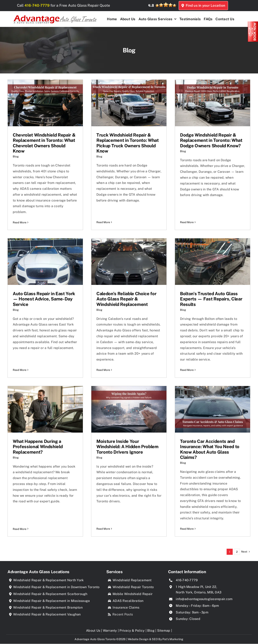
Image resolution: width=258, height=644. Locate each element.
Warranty (110, 631)
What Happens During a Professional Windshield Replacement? (38, 447)
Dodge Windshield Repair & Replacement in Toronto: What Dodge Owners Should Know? (211, 140)
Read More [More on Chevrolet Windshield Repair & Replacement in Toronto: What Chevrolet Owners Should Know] (20, 222)
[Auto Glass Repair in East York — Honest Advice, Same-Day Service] (45, 262)
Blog (16, 156)
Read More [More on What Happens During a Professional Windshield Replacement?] (20, 512)
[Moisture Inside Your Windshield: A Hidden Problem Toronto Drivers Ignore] (129, 409)
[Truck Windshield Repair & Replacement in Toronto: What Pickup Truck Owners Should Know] (129, 103)
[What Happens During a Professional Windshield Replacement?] (45, 409)
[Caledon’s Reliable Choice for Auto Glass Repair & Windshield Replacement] (129, 262)
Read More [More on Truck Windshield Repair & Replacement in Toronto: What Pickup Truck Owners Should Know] (103, 211)
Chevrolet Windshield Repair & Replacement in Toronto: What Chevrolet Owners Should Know (44, 143)
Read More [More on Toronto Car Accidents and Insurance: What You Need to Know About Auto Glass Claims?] (187, 529)
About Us (93, 631)
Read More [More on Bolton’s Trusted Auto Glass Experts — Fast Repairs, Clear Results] (187, 370)
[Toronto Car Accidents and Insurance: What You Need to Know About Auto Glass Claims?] (213, 409)
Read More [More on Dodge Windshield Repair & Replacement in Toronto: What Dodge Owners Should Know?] (187, 205)
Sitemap (164, 631)
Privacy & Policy (132, 631)
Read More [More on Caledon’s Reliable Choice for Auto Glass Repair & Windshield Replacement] (103, 370)
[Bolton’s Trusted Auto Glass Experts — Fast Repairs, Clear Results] (213, 262)
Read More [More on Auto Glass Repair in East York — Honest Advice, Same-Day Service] (20, 358)
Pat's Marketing (173, 639)
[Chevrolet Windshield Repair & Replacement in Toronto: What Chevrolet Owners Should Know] (45, 103)
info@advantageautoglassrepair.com (204, 599)
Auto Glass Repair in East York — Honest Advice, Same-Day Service (44, 299)
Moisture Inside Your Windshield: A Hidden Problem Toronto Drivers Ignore (127, 447)
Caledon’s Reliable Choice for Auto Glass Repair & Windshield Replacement (126, 299)
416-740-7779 (39, 5)
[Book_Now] (253, 23)
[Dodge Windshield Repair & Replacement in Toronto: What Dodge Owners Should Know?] (213, 103)
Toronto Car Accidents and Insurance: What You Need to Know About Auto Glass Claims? (210, 449)
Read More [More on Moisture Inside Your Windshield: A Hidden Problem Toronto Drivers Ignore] (103, 512)
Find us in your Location (214, 5)
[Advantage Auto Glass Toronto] (55, 14)
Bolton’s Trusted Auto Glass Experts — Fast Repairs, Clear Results (211, 299)
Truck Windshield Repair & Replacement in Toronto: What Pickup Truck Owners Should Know (128, 143)
